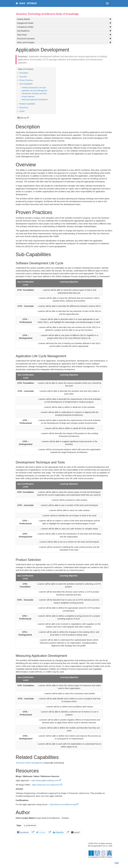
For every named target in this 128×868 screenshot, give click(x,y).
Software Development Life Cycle (34, 88)
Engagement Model (64, 23)
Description (24, 73)
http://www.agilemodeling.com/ (45, 780)
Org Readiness (64, 31)
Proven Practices (26, 80)
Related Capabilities (27, 104)
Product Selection (28, 97)
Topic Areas (64, 35)
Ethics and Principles (64, 42)
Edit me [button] (22, 118)
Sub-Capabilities (26, 84)
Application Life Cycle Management (34, 91)
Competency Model (64, 27)
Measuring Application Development (35, 100)
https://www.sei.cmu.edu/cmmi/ (46, 785)
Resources (24, 108)
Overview (23, 77)
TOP (117, 863)
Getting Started (64, 19)
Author (22, 111)
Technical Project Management (29, 763)
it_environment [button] (30, 825)
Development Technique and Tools (34, 94)
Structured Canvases (64, 39)
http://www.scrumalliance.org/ (63, 804)
